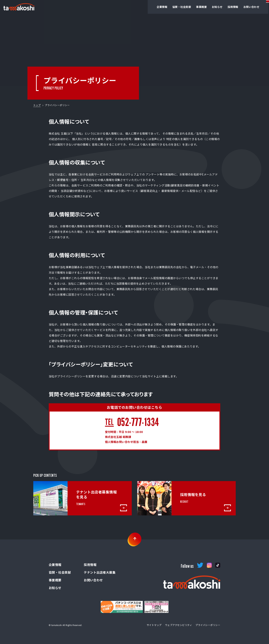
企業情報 (147, 7)
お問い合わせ (240, 7)
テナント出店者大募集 (100, 572)
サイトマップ (154, 625)
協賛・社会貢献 (167, 7)
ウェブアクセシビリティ (179, 625)
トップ (37, 105)
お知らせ (205, 7)
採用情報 (221, 7)
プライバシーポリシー (208, 625)
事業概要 (188, 7)
